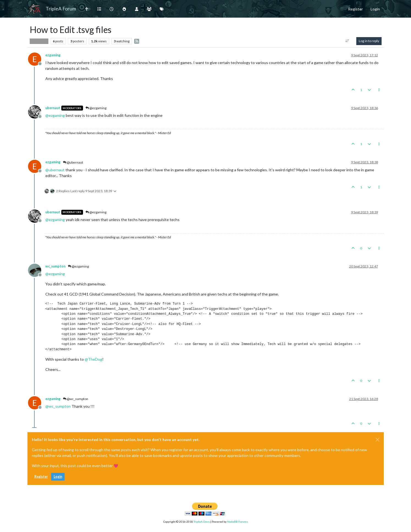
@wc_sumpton (76, 399)
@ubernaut (73, 162)
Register (41, 477)
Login (58, 477)
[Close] (377, 440)
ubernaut (53, 108)
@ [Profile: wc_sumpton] (58, 406)
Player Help (39, 41)
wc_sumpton (55, 266)
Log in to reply (369, 41)
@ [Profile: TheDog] (93, 359)
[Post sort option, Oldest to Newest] (347, 41)
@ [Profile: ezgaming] (55, 115)
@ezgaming (96, 108)
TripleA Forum (61, 9)
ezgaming (53, 55)
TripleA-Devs (202, 522)
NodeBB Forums (238, 522)
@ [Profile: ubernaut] (55, 170)
